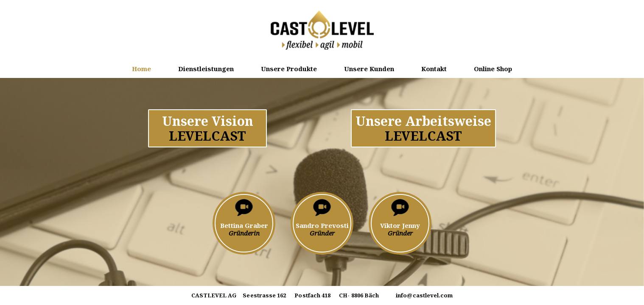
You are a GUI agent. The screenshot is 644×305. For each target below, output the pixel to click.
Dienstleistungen (206, 69)
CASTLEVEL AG (214, 296)
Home (141, 69)
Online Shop (493, 69)
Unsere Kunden (369, 69)
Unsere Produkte (289, 69)
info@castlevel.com (424, 295)
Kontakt (434, 69)
